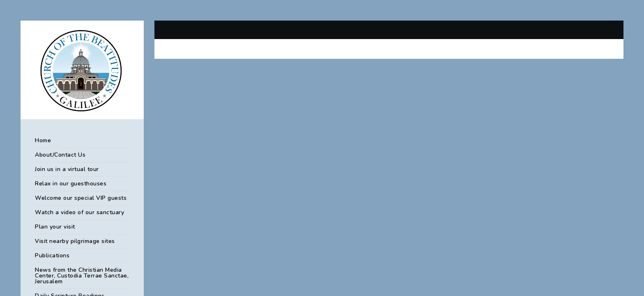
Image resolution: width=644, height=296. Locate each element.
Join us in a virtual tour (67, 169)
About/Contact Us (60, 155)
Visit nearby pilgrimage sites (75, 241)
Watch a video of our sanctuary (79, 212)
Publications (52, 256)
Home (43, 140)
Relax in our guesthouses (71, 184)
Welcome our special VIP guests (81, 198)
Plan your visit (55, 227)
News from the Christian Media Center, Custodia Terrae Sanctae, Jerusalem (82, 276)
